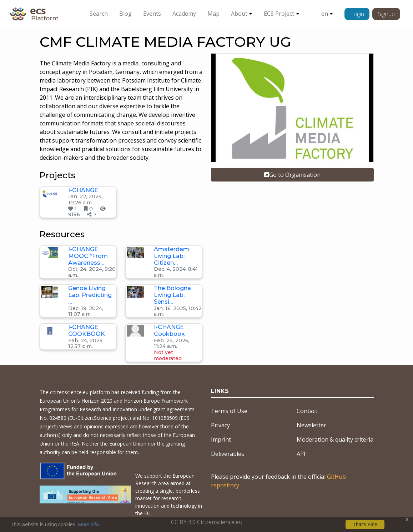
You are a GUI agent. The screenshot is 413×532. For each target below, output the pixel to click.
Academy (184, 14)
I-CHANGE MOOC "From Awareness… (88, 256)
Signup (386, 14)
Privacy (220, 425)
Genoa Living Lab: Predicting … (90, 295)
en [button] (325, 14)
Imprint (221, 439)
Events (152, 14)
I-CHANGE (83, 190)
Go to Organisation (292, 175)
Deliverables (228, 454)
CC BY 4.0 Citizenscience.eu (207, 522)
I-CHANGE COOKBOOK (87, 330)
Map (213, 14)
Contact (307, 411)
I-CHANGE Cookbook (169, 330)
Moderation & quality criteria (335, 439)
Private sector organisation (245, 192)
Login (357, 14)
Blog (125, 14)
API (301, 454)
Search (99, 14)
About (239, 14)
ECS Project (279, 14)
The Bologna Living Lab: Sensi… (172, 295)
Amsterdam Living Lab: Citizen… (172, 256)
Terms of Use (229, 411)
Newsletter (311, 425)
